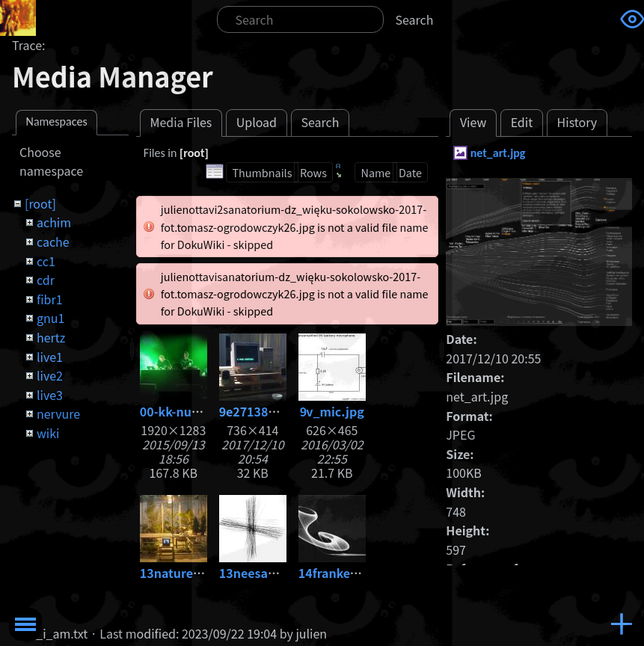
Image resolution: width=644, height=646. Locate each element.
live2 (50, 375)
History (577, 122)
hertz (51, 337)
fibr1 (50, 299)
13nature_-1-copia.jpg (205, 573)
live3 (50, 395)
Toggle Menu (25, 624)
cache (53, 242)
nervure (58, 413)
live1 (50, 357)
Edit (522, 122)
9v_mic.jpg (332, 411)
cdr (46, 280)
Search (415, 19)
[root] (40, 203)
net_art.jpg (498, 153)
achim (54, 222)
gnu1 (50, 318)
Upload (257, 122)
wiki (48, 433)
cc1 (46, 261)
